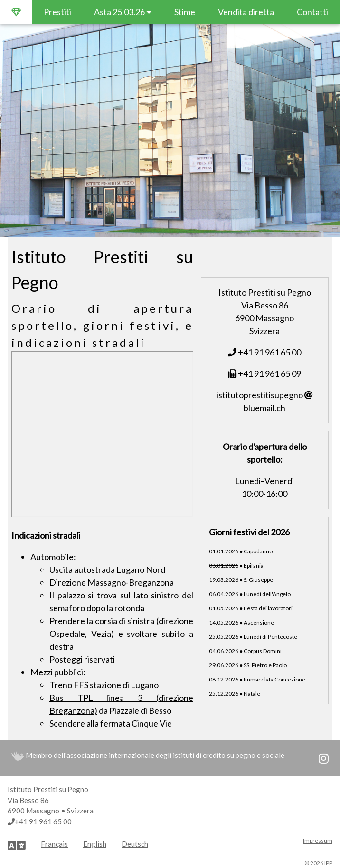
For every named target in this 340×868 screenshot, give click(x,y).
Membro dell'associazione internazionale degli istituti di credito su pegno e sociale (148, 755)
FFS (81, 685)
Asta (123, 12)
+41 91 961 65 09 (264, 373)
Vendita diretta (246, 12)
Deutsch (135, 844)
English (95, 844)
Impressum (318, 841)
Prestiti (57, 12)
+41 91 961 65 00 (264, 352)
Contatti (312, 12)
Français (54, 844)
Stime (185, 12)
